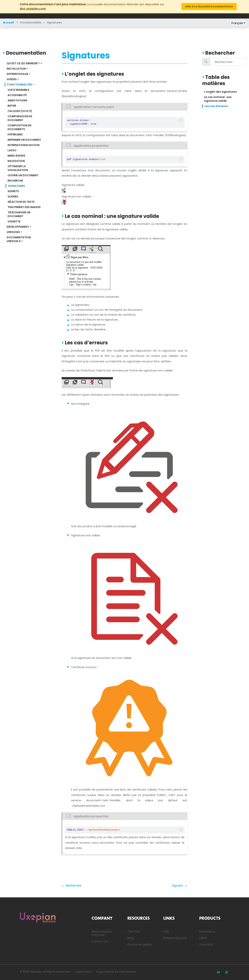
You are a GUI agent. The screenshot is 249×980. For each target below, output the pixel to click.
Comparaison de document (20, 118)
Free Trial (134, 931)
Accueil (9, 23)
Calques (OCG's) (20, 111)
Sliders (13, 196)
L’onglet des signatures (220, 92)
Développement (18, 227)
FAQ (166, 931)
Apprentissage (17, 74)
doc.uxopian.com (33, 9)
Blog (130, 938)
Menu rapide (16, 156)
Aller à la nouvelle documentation (209, 6)
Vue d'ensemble (18, 90)
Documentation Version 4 (19, 239)
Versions (13, 232)
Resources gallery (140, 944)
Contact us (100, 941)
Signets (13, 191)
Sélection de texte (21, 202)
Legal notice (83, 972)
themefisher (128, 972)
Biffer (12, 106)
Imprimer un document (24, 140)
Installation (16, 69)
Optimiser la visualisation (18, 168)
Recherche (15, 181)
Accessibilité (17, 95)
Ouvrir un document (23, 175)
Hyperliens (15, 134)
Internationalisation (24, 145)
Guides (12, 79)
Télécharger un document (19, 214)
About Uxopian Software (102, 933)
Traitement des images (24, 207)
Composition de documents (20, 127)
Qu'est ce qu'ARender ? (23, 63)
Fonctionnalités (31, 22)
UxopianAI (206, 944)
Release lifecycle (175, 938)
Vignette (14, 221)
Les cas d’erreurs (216, 106)
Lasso (12, 150)
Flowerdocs (207, 931)
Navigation (16, 161)
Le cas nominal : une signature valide (218, 99)
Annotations (17, 100)
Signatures (54, 22)
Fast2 (203, 938)
